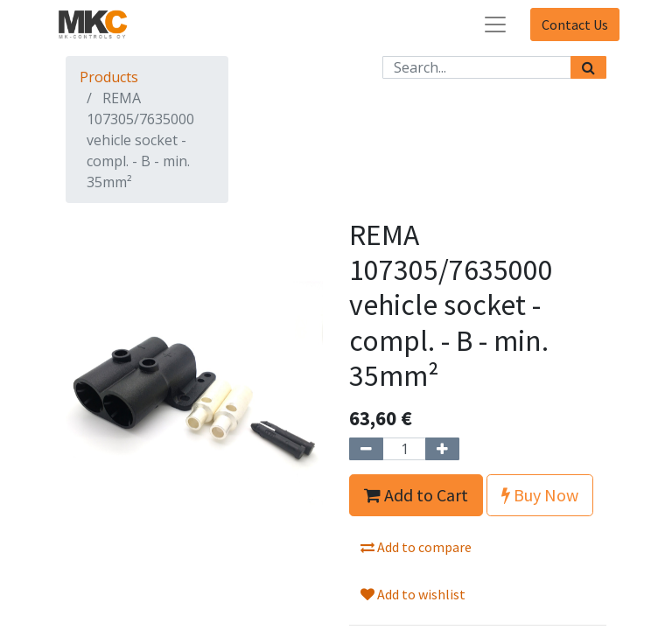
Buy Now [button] (540, 495)
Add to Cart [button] (416, 495)
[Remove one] (366, 449)
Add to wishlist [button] (413, 594)
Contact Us (575, 24)
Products (109, 77)
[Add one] (442, 449)
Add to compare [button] (416, 547)
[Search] (588, 67)
